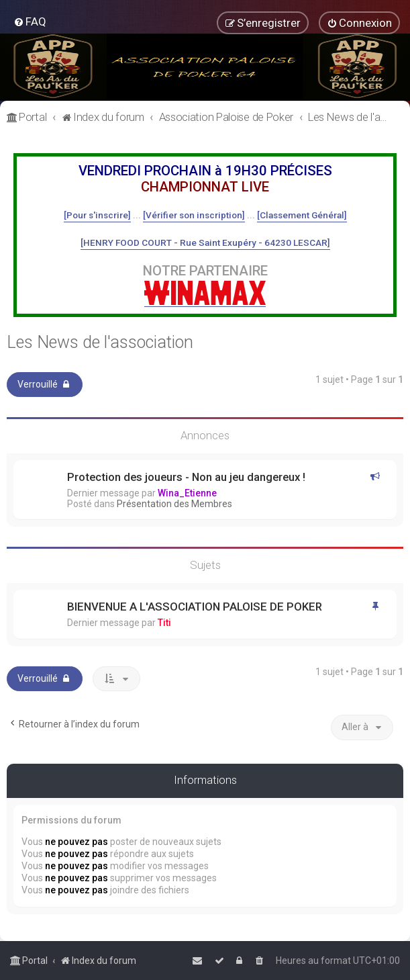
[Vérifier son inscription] (194, 215)
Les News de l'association (100, 342)
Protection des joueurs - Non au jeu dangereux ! (186, 477)
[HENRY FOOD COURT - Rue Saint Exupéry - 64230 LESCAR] (205, 242)
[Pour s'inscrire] (97, 215)
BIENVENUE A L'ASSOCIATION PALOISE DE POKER (195, 607)
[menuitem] (30, 21)
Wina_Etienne (187, 493)
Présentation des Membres (174, 504)
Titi (164, 623)
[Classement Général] (302, 215)
